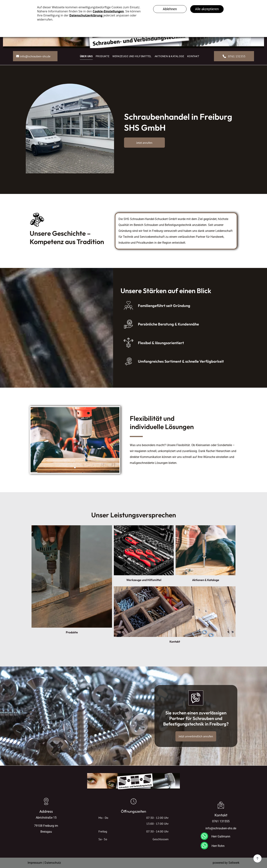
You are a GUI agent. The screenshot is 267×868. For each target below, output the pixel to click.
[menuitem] (86, 56)
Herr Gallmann (221, 836)
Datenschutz (53, 863)
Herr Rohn (218, 846)
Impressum (35, 863)
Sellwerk (234, 863)
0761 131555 (221, 821)
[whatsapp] (204, 837)
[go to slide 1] (75, 468)
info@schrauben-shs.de (221, 828)
